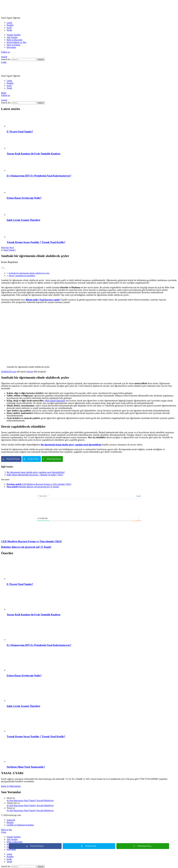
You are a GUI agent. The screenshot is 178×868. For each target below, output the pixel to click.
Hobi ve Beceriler (15, 40)
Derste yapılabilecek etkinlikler (22, 276)
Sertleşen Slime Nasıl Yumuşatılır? (26, 767)
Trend (9, 30)
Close (4, 832)
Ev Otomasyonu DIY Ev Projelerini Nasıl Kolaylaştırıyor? (39, 176)
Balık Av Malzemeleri (11, 786)
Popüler (10, 25)
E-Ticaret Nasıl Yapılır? (20, 132)
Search (41, 59)
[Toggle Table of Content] (3, 268)
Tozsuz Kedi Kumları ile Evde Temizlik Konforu (34, 154)
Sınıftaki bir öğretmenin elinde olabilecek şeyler (29, 273)
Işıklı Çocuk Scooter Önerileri (23, 220)
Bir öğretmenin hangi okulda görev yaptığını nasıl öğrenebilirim (71, 445)
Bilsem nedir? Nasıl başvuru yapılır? (43, 300)
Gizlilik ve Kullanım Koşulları (20, 825)
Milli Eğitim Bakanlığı (55, 401)
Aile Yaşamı (12, 37)
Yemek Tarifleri (14, 35)
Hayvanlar (11, 47)
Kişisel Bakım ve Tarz (17, 42)
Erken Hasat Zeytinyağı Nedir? (24, 198)
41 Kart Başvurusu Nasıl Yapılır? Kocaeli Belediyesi (30, 800)
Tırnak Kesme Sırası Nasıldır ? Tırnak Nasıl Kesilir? (36, 242)
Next (12, 247)
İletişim (10, 822)
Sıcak (9, 28)
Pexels (30, 372)
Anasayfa (11, 820)
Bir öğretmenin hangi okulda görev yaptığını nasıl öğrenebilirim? (36, 472)
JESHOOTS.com (9, 372)
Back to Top (7, 830)
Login (138, 496)
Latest (9, 23)
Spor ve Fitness (14, 45)
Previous (5, 247)
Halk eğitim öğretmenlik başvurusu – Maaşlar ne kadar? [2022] (35, 475)
